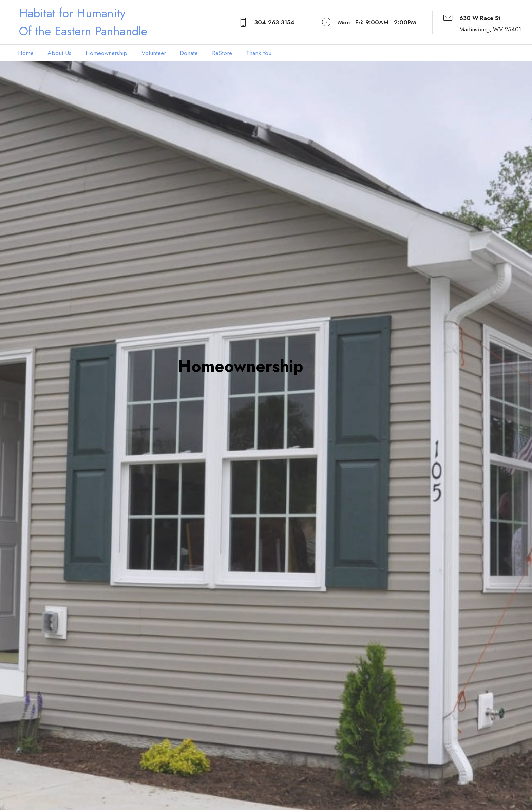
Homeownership (106, 53)
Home (26, 53)
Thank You (259, 53)
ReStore (222, 53)
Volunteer (154, 53)
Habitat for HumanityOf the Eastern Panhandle (83, 22)
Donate (189, 53)
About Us (59, 53)
